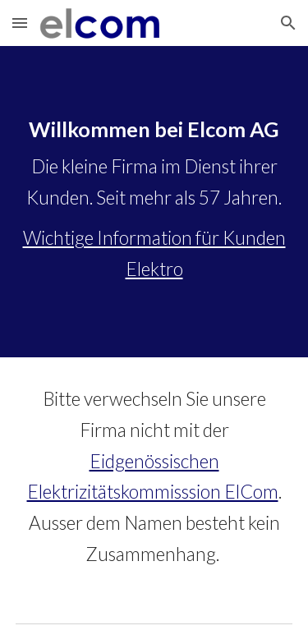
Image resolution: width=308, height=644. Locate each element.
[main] (154, 202)
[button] (20, 23)
